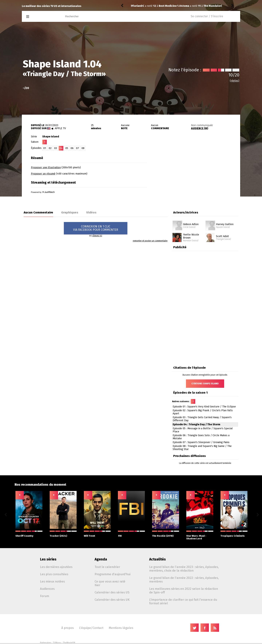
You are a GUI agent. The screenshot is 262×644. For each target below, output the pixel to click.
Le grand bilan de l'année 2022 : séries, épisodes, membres (184, 580)
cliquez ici (97, 236)
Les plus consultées (54, 574)
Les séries (48, 559)
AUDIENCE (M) (200, 128)
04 (61, 148)
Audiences (47, 589)
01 (45, 148)
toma (135, 6)
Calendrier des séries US (112, 592)
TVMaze (57, 643)
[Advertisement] (198, 177)
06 (72, 148)
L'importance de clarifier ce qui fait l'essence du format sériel (183, 601)
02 (50, 148)
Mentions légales (121, 628)
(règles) (235, 81)
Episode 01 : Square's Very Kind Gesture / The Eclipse (204, 407)
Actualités (157, 559)
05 (67, 148)
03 (56, 148)
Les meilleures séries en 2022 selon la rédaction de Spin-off (184, 591)
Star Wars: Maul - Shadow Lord (200, 535)
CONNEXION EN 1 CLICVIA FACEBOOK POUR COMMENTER (96, 228)
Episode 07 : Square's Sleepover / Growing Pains (201, 442)
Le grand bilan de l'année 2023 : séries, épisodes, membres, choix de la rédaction (184, 569)
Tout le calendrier (107, 567)
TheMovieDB (69, 643)
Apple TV (60, 128)
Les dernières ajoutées (56, 567)
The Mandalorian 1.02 (166, 6)
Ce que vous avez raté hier (110, 583)
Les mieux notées (52, 581)
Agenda (101, 559)
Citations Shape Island (205, 384)
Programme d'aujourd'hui (113, 574)
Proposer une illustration (46, 168)
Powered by (43, 192)
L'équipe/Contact (91, 628)
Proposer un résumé (43, 174)
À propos (68, 628)
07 (78, 148)
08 (83, 148)
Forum (45, 596)
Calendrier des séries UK (112, 600)
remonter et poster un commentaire (150, 241)
